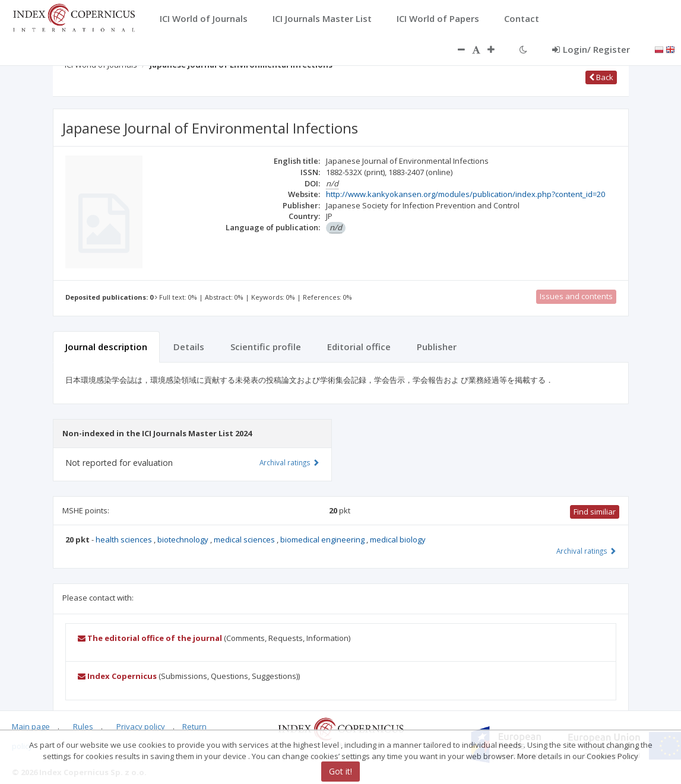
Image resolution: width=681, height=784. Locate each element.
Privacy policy (141, 726)
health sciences (125, 539)
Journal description (106, 347)
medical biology (398, 539)
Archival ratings (586, 551)
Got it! (340, 771)
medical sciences (245, 539)
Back (601, 77)
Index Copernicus (117, 676)
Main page (31, 726)
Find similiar (595, 512)
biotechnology (184, 539)
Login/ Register (591, 49)
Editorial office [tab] (359, 347)
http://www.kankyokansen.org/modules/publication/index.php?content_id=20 (465, 194)
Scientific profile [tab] (266, 347)
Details (189, 347)
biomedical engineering (323, 539)
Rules (83, 726)
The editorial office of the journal (150, 638)
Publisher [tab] (437, 347)
